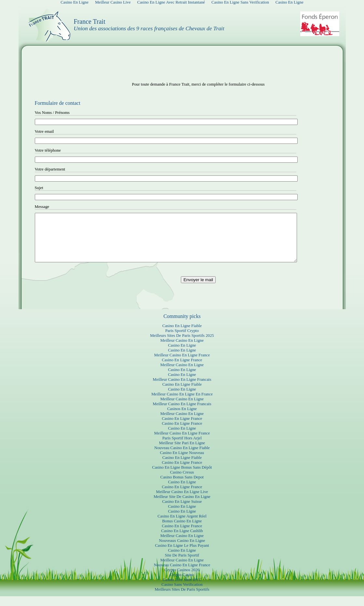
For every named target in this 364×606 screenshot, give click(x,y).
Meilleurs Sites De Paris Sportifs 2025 (182, 345)
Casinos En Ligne (182, 419)
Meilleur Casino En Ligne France (182, 365)
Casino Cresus (182, 482)
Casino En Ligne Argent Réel (182, 526)
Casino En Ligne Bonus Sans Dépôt (182, 477)
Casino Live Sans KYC (182, 589)
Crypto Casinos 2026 (182, 580)
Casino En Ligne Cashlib (182, 541)
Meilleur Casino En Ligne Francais (182, 389)
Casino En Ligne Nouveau (182, 462)
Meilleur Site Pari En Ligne (182, 453)
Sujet (39, 188)
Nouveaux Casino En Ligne (182, 550)
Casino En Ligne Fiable (182, 336)
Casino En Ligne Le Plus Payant (182, 555)
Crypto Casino (182, 585)
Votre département (50, 169)
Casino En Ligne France (182, 370)
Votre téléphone (48, 150)
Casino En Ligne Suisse (182, 511)
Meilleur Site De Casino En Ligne (182, 506)
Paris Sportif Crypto (182, 340)
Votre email (44, 131)
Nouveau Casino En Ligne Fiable (182, 458)
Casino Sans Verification (182, 594)
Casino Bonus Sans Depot (182, 487)
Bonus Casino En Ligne (182, 531)
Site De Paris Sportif (182, 565)
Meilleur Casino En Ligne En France (182, 404)
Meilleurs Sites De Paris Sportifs (182, 599)
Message (42, 207)
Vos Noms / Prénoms (52, 113)
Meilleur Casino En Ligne (182, 350)
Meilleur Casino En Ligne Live (182, 502)
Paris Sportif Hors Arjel (182, 448)
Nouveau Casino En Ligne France (182, 575)
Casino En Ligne (182, 355)
